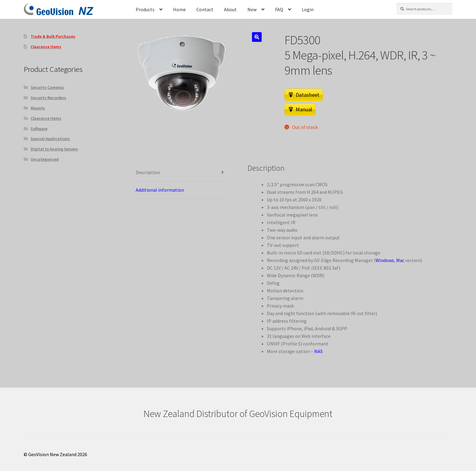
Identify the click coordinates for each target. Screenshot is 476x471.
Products (145, 9)
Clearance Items (46, 118)
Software (39, 129)
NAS (318, 351)
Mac (400, 260)
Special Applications (50, 139)
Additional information (160, 190)
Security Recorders (48, 98)
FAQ (279, 9)
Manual (304, 109)
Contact (205, 9)
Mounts (38, 108)
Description (148, 172)
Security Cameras (47, 87)
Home (179, 9)
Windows (385, 260)
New (252, 9)
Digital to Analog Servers (54, 149)
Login (308, 9)
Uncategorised (45, 159)
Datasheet (308, 95)
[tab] (182, 173)
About (230, 9)
